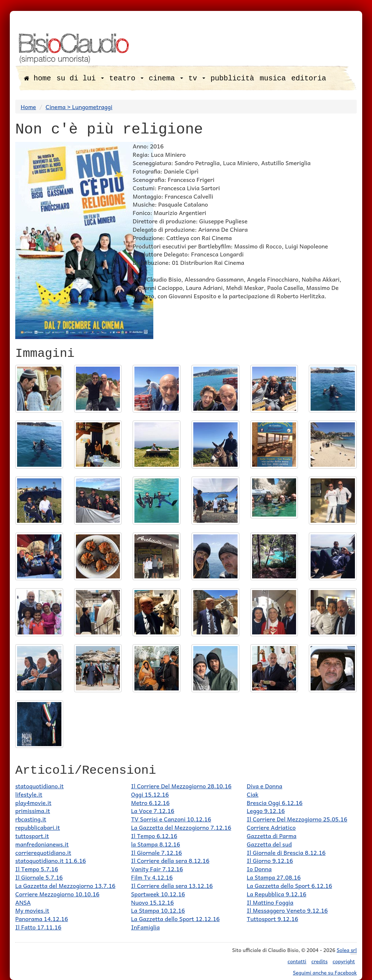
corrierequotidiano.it (43, 852)
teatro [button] (126, 78)
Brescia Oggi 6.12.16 (274, 802)
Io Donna (259, 869)
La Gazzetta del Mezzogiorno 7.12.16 (181, 827)
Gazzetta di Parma (272, 836)
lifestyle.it (29, 794)
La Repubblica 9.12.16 (276, 894)
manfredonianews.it (42, 844)
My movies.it (32, 910)
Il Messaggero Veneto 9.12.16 (287, 910)
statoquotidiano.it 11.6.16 (50, 860)
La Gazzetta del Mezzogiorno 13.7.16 (65, 885)
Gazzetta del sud (269, 844)
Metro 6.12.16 (150, 802)
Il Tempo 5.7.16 (37, 869)
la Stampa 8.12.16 (156, 844)
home (38, 78)
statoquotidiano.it (39, 786)
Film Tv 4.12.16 (152, 877)
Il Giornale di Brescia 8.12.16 (286, 852)
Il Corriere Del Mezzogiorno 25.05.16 (297, 819)
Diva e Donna (264, 786)
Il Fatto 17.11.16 (38, 927)
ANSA (23, 902)
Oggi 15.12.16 (150, 794)
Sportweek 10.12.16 (158, 894)
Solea (347, 950)
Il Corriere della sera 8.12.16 (170, 860)
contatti (297, 961)
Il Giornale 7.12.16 (157, 852)
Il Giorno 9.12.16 (270, 860)
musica (273, 78)
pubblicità (232, 78)
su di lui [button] (80, 78)
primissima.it (33, 810)
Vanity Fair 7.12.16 (157, 869)
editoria (309, 78)
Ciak (252, 794)
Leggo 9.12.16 (266, 810)
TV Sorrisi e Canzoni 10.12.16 (171, 819)
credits (320, 961)
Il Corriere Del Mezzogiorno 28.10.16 (181, 786)
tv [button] (197, 78)
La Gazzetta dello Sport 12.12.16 (175, 919)
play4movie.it (33, 802)
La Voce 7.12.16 (153, 810)
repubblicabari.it (38, 827)
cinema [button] (166, 78)
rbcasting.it (31, 819)
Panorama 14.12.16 (42, 919)
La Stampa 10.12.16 (158, 910)
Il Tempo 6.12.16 (154, 836)
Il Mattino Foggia (270, 902)
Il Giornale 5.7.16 (39, 877)
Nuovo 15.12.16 (153, 902)
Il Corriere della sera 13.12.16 (172, 885)
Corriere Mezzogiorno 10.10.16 (57, 894)
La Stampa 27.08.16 (274, 877)
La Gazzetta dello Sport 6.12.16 (289, 885)
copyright (344, 961)
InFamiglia (145, 927)
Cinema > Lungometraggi (79, 107)
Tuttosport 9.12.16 (272, 919)
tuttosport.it (32, 836)
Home (28, 107)
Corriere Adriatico (271, 827)
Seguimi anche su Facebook (325, 972)
